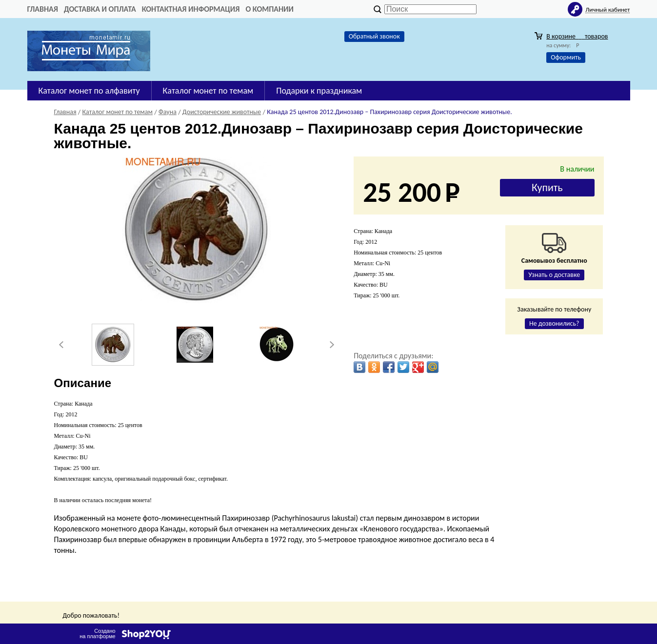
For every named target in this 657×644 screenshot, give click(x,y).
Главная (43, 9)
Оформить (566, 57)
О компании (269, 9)
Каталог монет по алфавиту (89, 91)
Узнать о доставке (554, 275)
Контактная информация (191, 9)
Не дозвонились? (554, 323)
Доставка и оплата (100, 9)
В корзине (577, 36)
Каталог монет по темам (208, 91)
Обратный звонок (374, 36)
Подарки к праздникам (319, 91)
